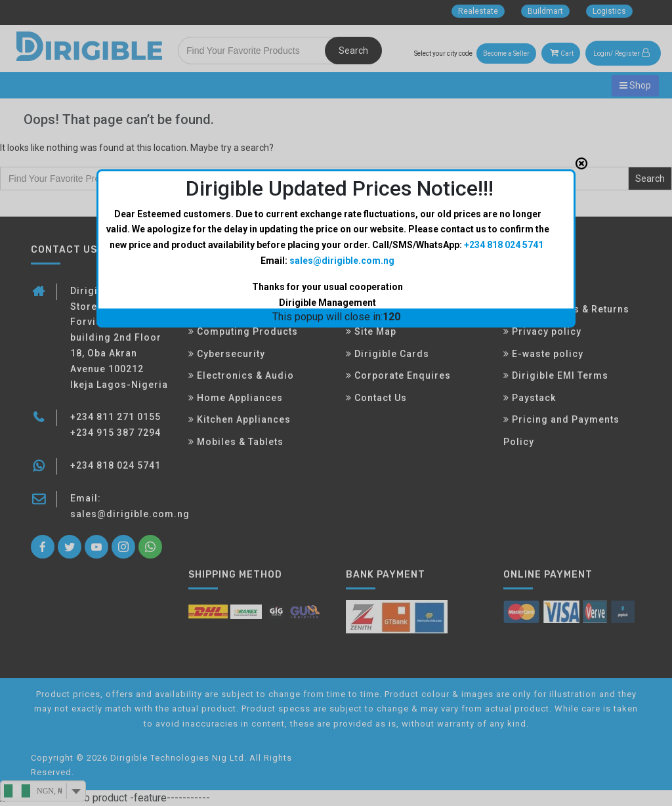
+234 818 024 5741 (504, 233)
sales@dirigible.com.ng (342, 249)
